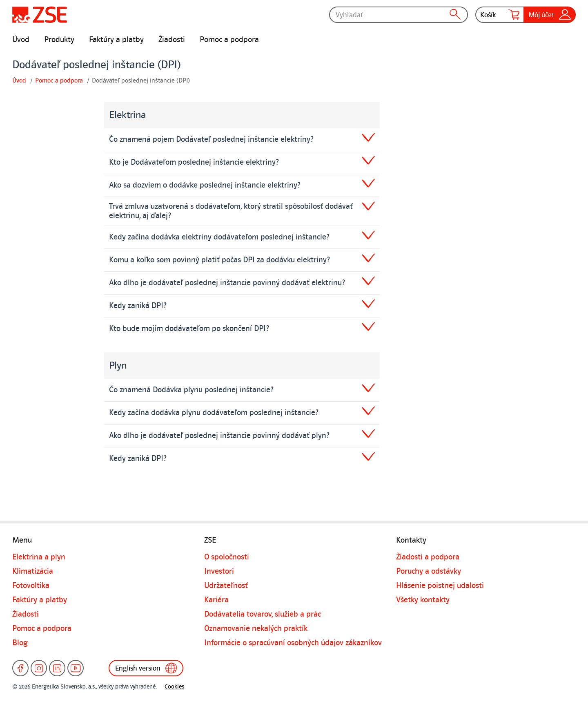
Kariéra (216, 600)
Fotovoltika (31, 586)
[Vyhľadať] (399, 15)
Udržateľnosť (226, 586)
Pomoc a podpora (229, 40)
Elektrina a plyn (39, 557)
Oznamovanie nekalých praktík (256, 628)
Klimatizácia (33, 571)
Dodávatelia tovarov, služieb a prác (263, 614)
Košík (500, 15)
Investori (219, 571)
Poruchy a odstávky (429, 571)
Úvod (21, 40)
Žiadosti (172, 40)
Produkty (59, 40)
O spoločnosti (227, 557)
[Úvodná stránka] (40, 15)
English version (146, 668)
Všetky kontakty (423, 600)
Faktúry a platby (116, 40)
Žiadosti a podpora (428, 557)
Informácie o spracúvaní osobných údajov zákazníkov (293, 643)
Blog (20, 643)
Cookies (174, 687)
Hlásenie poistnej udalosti (440, 586)
